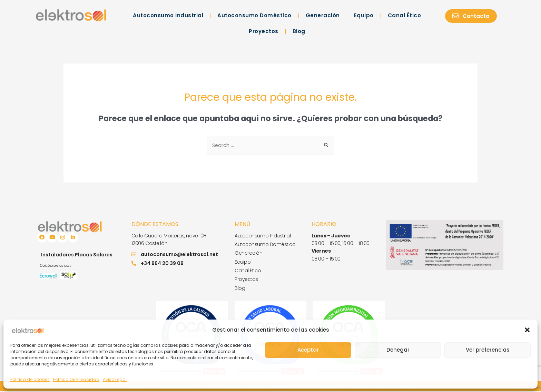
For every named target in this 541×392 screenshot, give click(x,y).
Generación (323, 15)
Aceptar (308, 350)
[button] (527, 330)
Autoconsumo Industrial (168, 15)
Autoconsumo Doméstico (254, 15)
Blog (299, 31)
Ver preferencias (488, 350)
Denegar (398, 350)
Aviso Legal (115, 379)
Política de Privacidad (76, 379)
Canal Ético (405, 15)
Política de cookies (30, 379)
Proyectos (264, 31)
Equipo (364, 15)
